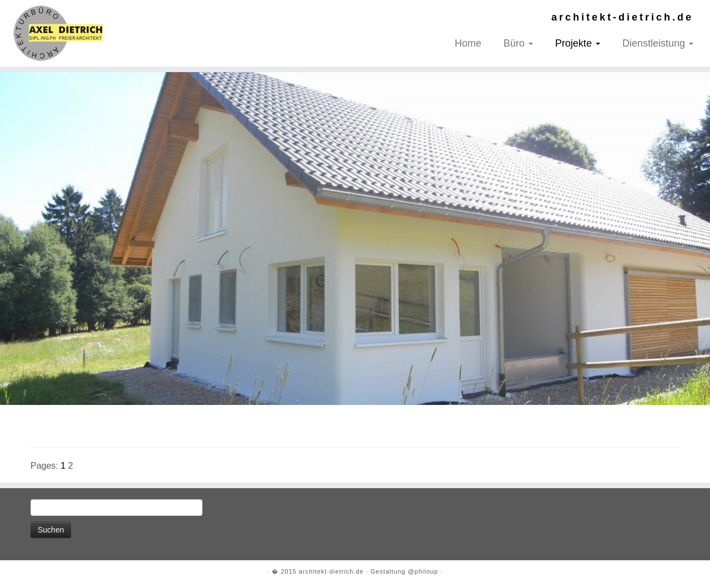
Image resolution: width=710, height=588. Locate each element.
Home (468, 43)
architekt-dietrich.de (331, 571)
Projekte (578, 43)
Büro (518, 43)
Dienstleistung (658, 43)
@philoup (423, 571)
